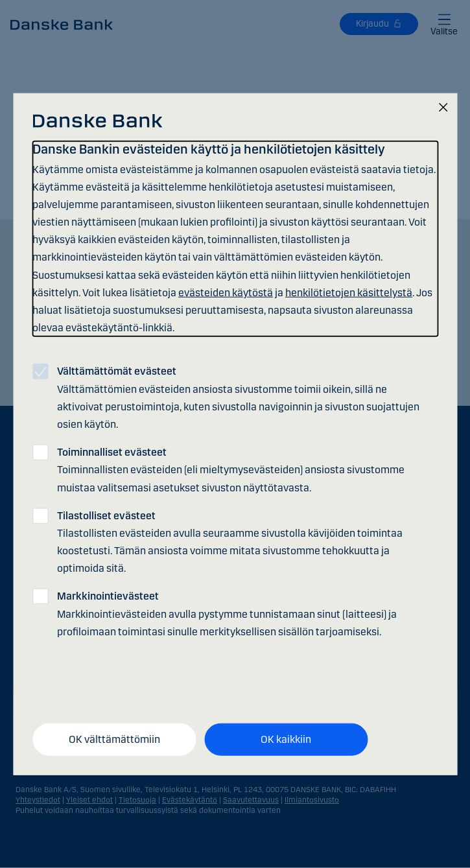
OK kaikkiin (286, 739)
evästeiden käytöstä (226, 293)
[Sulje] (443, 108)
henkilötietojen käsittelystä (349, 293)
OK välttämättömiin (114, 739)
